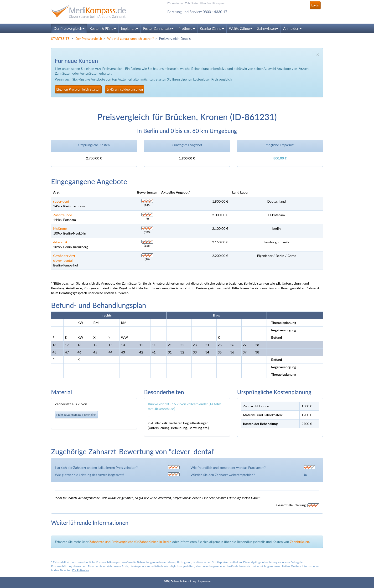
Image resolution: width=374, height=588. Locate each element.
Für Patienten (81, 570)
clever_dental (63, 260)
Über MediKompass (212, 3)
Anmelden (292, 28)
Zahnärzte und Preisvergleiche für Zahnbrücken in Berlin (130, 542)
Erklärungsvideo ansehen (125, 89)
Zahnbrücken (299, 542)
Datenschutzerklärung (183, 581)
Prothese (187, 28)
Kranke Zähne (212, 28)
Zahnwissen (268, 28)
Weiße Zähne (241, 28)
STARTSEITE (60, 38)
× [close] (318, 54)
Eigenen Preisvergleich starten (78, 89)
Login (315, 5)
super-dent (61, 201)
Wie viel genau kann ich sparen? (130, 38)
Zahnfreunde (63, 215)
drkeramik (60, 242)
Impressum (204, 581)
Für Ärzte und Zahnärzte (183, 3)
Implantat (130, 28)
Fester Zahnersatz (158, 28)
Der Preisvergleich (69, 28)
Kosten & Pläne (103, 28)
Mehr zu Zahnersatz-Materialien (76, 415)
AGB (166, 581)
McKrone (60, 228)
